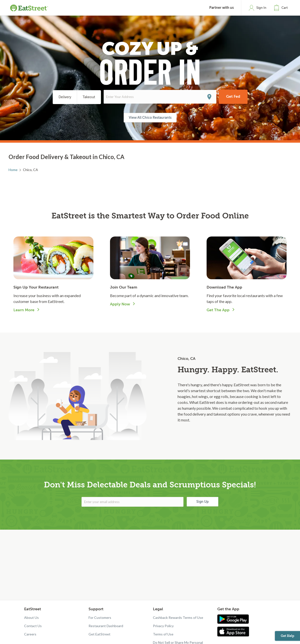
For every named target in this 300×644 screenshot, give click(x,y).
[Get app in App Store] (234, 632)
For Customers (100, 617)
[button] (282, 8)
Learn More (24, 310)
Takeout (89, 97)
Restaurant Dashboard (106, 626)
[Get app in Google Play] (233, 619)
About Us (31, 617)
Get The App (218, 310)
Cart (285, 8)
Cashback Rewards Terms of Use (178, 617)
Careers (30, 634)
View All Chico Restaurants (150, 118)
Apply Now (120, 304)
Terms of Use (163, 634)
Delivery (65, 97)
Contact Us (33, 626)
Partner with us (221, 8)
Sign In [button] (261, 8)
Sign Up (203, 502)
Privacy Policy (163, 626)
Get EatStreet (100, 634)
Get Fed (233, 97)
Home (13, 170)
